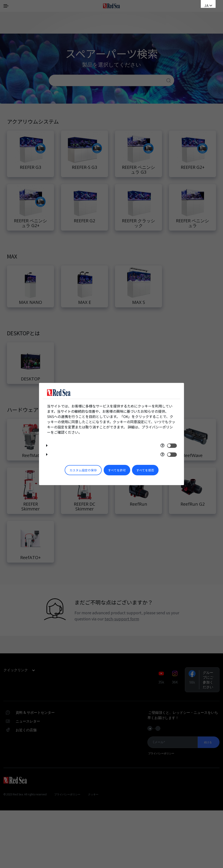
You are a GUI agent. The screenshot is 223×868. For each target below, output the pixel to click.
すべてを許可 (117, 470)
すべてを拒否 (145, 470)
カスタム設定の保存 (83, 470)
